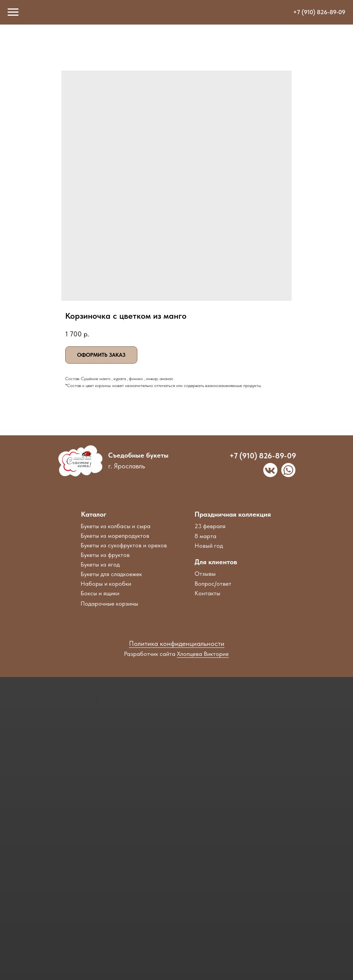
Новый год (209, 546)
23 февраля (210, 526)
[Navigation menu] (13, 12)
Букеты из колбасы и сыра (115, 526)
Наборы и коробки (106, 584)
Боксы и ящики (100, 593)
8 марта (205, 536)
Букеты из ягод (100, 564)
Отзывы (205, 574)
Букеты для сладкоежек (111, 574)
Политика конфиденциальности (177, 643)
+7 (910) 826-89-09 (319, 12)
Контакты (207, 593)
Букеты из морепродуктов (115, 536)
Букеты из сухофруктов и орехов (124, 545)
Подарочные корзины (109, 604)
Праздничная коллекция (233, 514)
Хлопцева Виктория (203, 654)
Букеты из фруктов (105, 555)
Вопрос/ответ (213, 584)
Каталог (94, 514)
